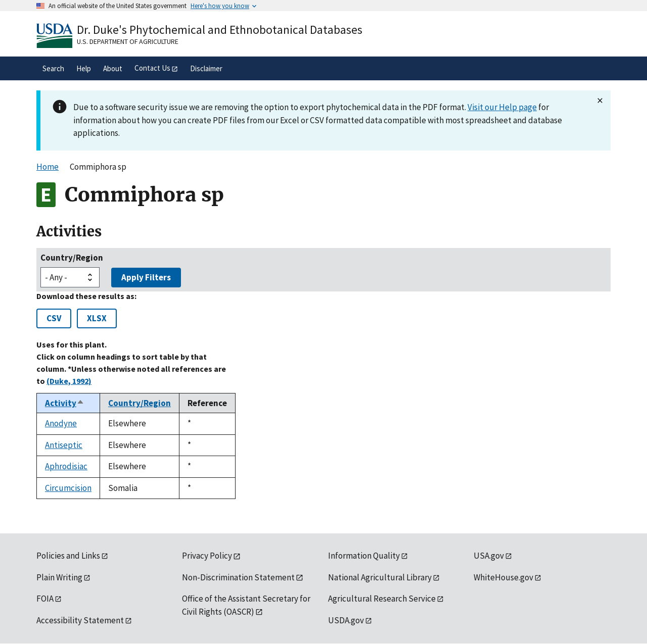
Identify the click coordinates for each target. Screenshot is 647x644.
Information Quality (364, 556)
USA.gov (489, 556)
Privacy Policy (207, 556)
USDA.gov (346, 620)
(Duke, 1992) (69, 381)
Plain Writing (59, 577)
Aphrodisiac (66, 466)
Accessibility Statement (80, 620)
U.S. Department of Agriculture (128, 41)
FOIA (45, 599)
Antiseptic (64, 445)
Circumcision (68, 488)
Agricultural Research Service (382, 599)
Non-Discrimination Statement (238, 577)
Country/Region (72, 258)
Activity (65, 403)
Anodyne (61, 423)
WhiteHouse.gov (503, 577)
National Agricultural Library (380, 577)
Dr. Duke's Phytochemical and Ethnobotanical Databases (220, 30)
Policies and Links (68, 556)
